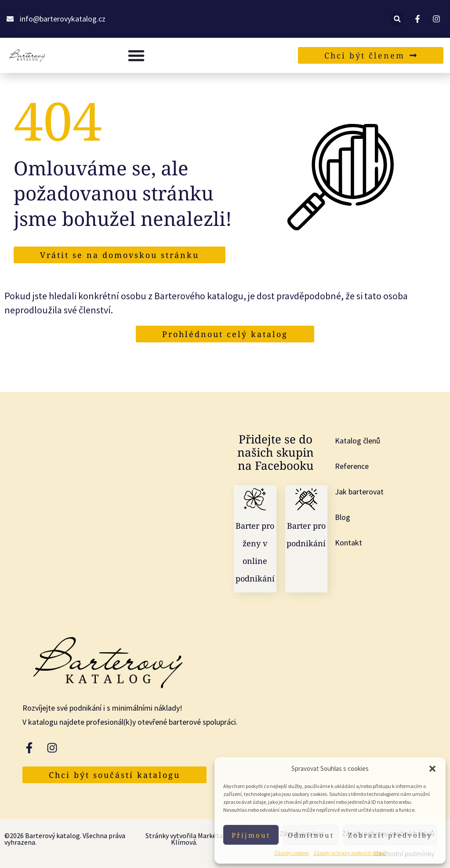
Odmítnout (311, 835)
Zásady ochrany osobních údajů (350, 853)
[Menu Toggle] (136, 55)
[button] (432, 769)
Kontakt (348, 543)
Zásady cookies (292, 853)
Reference (352, 466)
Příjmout (251, 835)
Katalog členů (357, 441)
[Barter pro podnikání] (306, 499)
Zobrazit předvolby (390, 835)
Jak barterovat (359, 492)
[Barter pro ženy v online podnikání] (255, 499)
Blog (343, 517)
